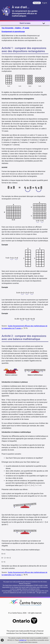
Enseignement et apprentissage (13, 32)
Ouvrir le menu (32, 23)
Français (37, 3)
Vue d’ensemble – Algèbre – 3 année (15, 28)
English (45, 3)
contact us (23, 640)
